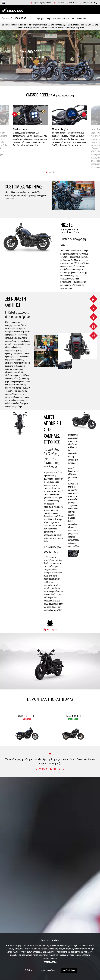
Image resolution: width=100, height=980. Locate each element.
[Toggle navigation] (95, 10)
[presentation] (15, 114)
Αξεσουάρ (81, 19)
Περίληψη (40, 19)
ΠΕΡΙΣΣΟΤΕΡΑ (50, 962)
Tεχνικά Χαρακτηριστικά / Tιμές (61, 19)
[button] (47, 172)
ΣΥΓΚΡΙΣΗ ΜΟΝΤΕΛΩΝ (50, 769)
